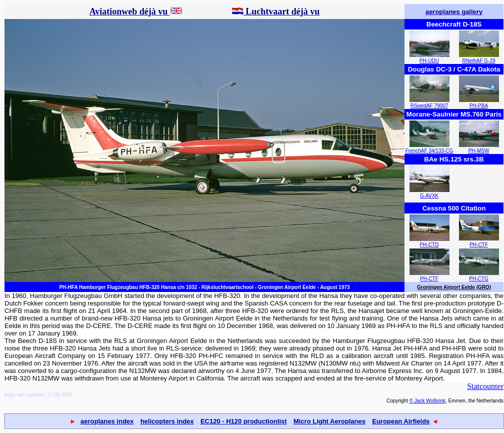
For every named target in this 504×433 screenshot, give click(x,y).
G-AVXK (429, 196)
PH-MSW (479, 151)
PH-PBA (479, 106)
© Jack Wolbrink (427, 401)
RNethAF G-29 (478, 61)
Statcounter (485, 386)
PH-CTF (479, 245)
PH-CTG (478, 279)
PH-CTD (429, 245)
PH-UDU (429, 61)
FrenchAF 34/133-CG (429, 151)
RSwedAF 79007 (429, 106)
